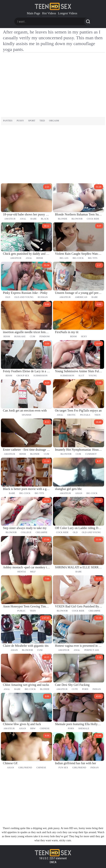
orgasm (54, 121)
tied (42, 121)
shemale (84, 728)
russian (43, 297)
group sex (23, 376)
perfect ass (92, 650)
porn (85, 689)
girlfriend (25, 768)
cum (32, 336)
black (45, 219)
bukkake (20, 336)
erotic (71, 415)
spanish (27, 415)
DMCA (53, 862)
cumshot (91, 454)
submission (41, 376)
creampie (41, 532)
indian (97, 689)
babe (33, 219)
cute (75, 689)
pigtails (85, 415)
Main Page (34, 13)
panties (8, 121)
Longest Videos (68, 13)
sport (32, 121)
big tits (93, 258)
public (21, 611)
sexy (84, 336)
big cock (78, 258)
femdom (45, 336)
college (26, 532)
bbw (33, 728)
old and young (24, 297)
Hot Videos (49, 13)
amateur (10, 219)
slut (81, 376)
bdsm (40, 258)
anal (23, 219)
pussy (20, 121)
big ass (64, 258)
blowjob (77, 219)
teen (97, 415)
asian (79, 493)
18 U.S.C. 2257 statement (53, 858)
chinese (45, 728)
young (93, 376)
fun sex (63, 768)
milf (33, 572)
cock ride (93, 219)
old (8, 297)
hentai (22, 572)
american (81, 297)
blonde (63, 219)
